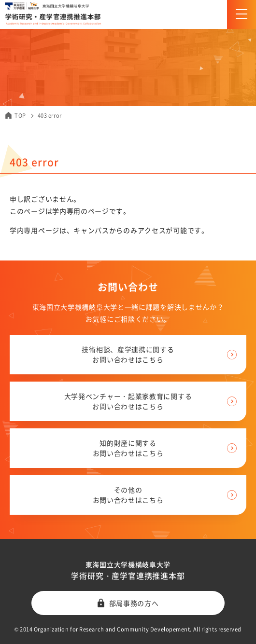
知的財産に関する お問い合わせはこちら (128, 448)
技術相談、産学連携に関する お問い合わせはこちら (128, 354)
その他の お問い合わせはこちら (128, 495)
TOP (20, 116)
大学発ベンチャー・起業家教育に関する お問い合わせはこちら (128, 401)
